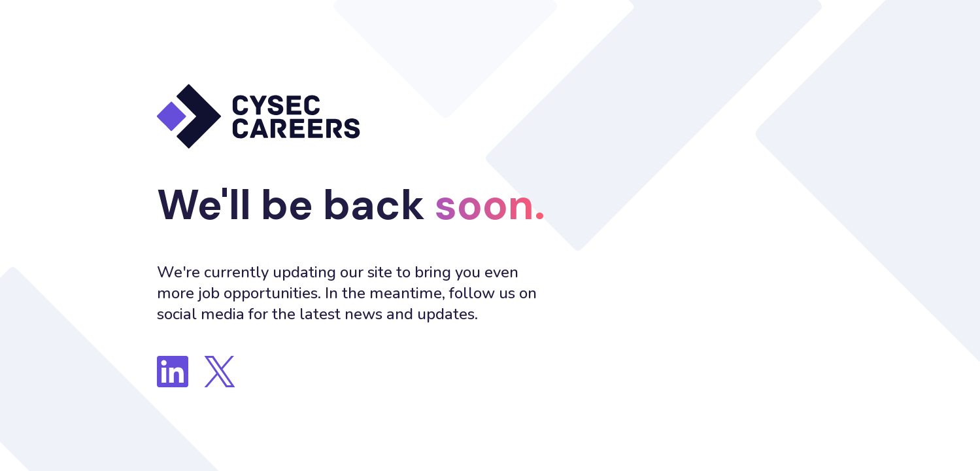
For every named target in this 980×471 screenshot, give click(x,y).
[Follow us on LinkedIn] (173, 372)
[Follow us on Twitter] (220, 372)
